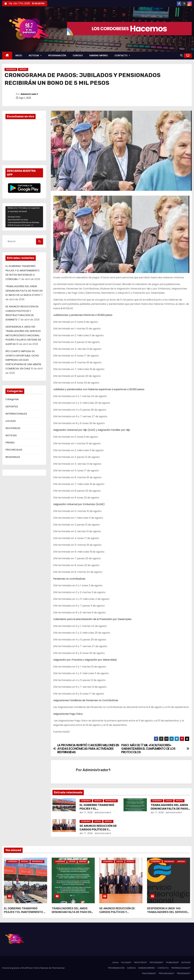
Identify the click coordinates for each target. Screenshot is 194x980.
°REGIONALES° (184, 973)
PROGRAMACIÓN (57, 55)
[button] (181, 55)
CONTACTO (122, 55)
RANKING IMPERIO (99, 55)
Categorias (12, 399)
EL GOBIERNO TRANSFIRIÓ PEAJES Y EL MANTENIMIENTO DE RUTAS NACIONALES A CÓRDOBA (25, 912)
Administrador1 (29, 94)
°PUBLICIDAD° (172, 962)
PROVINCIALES (14, 450)
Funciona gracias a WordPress (18, 968)
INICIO (19, 55)
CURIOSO (78, 55)
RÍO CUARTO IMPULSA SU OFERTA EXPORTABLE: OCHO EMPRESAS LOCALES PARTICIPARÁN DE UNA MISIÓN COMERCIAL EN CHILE (23, 360)
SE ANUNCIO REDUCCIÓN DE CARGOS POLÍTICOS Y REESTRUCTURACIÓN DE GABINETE (117, 914)
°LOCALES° (126, 962)
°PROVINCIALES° (166, 973)
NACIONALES (11, 69)
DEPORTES (12, 407)
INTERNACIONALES (16, 414)
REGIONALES (13, 457)
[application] (24, 217)
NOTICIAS (35, 55)
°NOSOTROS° (140, 962)
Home (115, 962)
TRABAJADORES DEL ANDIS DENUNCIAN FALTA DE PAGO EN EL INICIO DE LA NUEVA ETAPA (24, 291)
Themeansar (58, 968)
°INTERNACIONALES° (181, 968)
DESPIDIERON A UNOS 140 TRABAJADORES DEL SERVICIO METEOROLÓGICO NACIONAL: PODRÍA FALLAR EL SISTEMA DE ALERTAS (23, 335)
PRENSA (10, 443)
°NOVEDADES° (156, 962)
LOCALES (11, 421)
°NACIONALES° (149, 973)
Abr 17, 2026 (86, 812)
